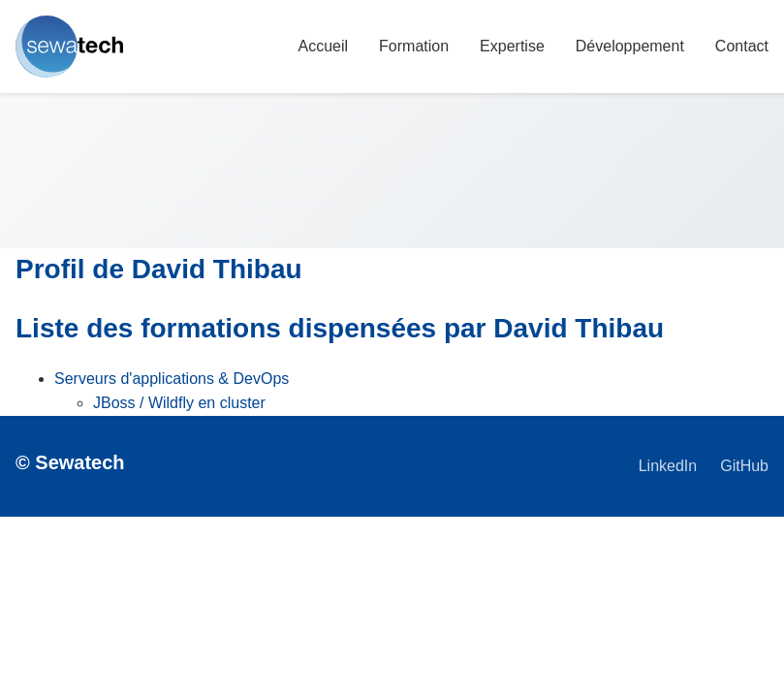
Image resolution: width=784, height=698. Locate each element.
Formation (414, 46)
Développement (630, 46)
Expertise (512, 46)
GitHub (744, 466)
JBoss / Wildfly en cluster (179, 403)
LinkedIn (668, 466)
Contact (742, 46)
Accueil (323, 46)
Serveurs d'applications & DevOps (172, 379)
